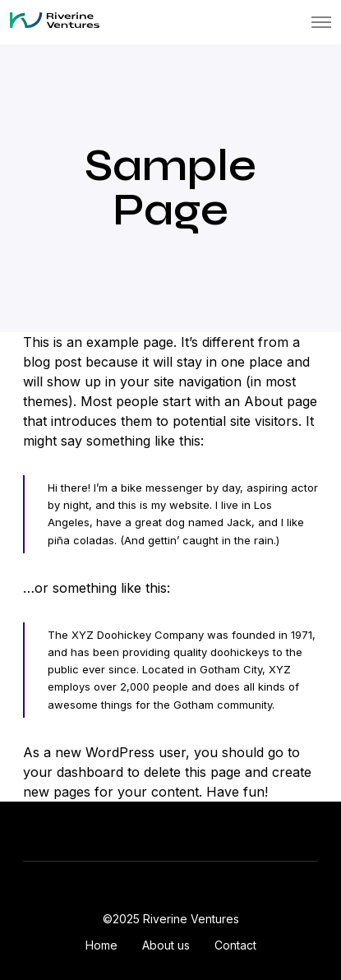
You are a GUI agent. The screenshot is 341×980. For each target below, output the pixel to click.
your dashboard (73, 772)
